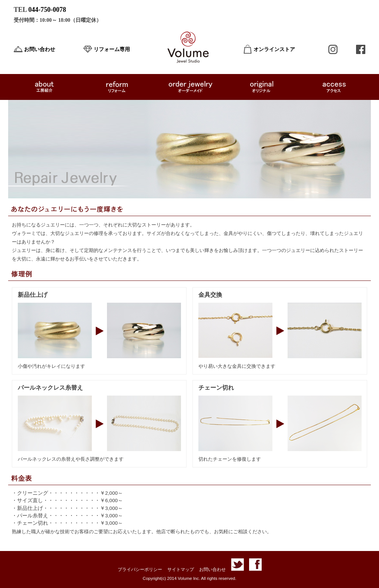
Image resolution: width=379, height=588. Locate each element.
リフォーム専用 (112, 49)
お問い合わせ (40, 49)
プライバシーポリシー (140, 569)
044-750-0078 (47, 10)
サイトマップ (181, 569)
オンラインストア (274, 49)
